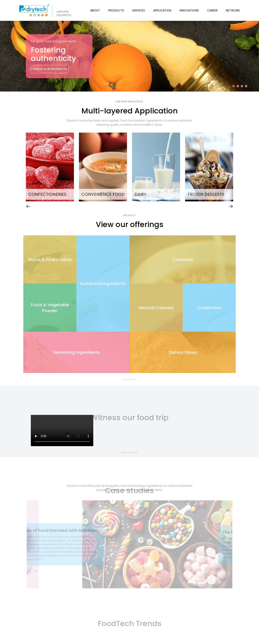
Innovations (189, 10)
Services (139, 10)
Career (212, 10)
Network (233, 10)
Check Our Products (50, 69)
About (95, 10)
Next (239, 168)
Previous (20, 168)
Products (116, 10)
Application (162, 10)
